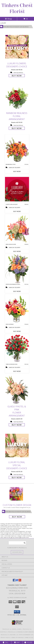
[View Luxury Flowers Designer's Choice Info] (17, 47)
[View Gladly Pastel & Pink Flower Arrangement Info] (17, 390)
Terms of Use (29, 638)
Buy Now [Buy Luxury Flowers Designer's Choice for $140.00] (17, 76)
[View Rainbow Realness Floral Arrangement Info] (17, 96)
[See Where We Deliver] (17, 552)
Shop (8, 19)
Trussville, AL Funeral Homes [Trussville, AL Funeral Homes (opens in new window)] (12, 629)
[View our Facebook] (14, 581)
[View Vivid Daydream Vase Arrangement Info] (17, 309)
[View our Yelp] (20, 581)
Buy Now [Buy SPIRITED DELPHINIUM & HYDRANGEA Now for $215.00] (17, 291)
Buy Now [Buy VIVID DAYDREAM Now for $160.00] (17, 331)
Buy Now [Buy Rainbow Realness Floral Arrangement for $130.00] (17, 128)
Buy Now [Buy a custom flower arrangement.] (17, 517)
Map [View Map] (17, 642)
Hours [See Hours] (28, 642)
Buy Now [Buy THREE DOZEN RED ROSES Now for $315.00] (17, 371)
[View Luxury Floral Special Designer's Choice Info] (17, 445)
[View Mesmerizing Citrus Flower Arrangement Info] (17, 149)
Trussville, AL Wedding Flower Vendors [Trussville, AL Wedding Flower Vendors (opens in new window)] (21, 632)
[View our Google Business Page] (17, 581)
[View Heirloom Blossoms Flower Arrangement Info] (17, 229)
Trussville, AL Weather (8, 635)
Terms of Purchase (17, 638)
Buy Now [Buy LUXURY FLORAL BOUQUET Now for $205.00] (17, 211)
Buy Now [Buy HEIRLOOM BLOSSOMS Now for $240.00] (17, 251)
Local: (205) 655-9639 (17, 593)
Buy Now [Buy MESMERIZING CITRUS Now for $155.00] (17, 171)
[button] (17, 612)
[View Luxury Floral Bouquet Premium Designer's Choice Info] (17, 189)
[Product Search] (17, 543)
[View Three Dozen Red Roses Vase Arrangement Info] (17, 349)
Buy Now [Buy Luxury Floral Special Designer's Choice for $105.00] (17, 477)
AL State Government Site (25, 635)
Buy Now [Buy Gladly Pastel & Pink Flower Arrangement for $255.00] (17, 425)
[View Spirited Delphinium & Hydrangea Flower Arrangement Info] (17, 269)
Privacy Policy (5, 638)
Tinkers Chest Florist (17, 8)
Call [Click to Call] (6, 642)
